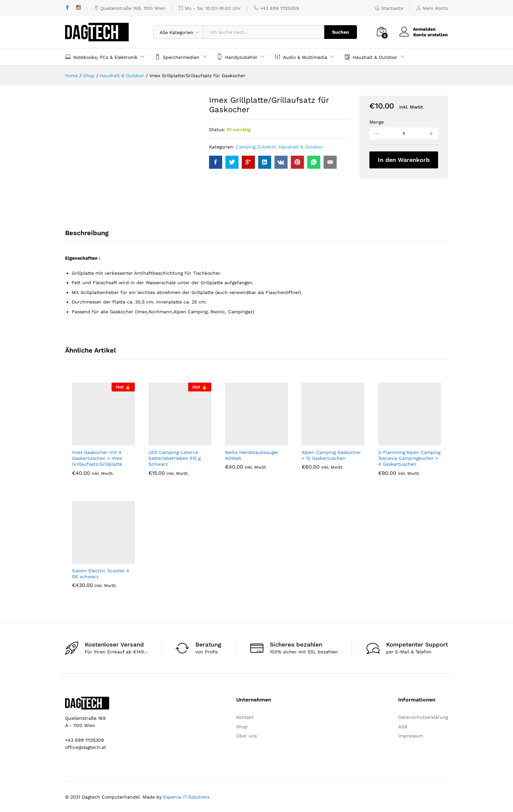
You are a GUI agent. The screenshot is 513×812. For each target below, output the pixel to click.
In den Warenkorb (404, 160)
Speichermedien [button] (177, 57)
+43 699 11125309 (276, 8)
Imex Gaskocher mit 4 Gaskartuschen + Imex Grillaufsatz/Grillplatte (97, 458)
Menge (377, 122)
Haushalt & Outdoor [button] (371, 57)
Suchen (341, 32)
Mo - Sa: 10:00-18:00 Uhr (210, 8)
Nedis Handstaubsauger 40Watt (252, 455)
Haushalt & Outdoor (301, 147)
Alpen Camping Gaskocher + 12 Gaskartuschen (331, 455)
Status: (217, 130)
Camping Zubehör (256, 147)
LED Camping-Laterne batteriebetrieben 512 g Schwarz (175, 458)
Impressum (411, 736)
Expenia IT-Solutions (186, 797)
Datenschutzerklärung (423, 717)
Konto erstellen (431, 35)
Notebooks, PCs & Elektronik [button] (101, 57)
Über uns (247, 736)
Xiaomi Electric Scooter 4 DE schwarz (101, 574)
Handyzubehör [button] (237, 57)
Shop (242, 727)
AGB (403, 727)
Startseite (389, 8)
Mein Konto (432, 8)
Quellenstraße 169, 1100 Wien (130, 8)
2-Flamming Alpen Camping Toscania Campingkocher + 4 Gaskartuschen (409, 458)
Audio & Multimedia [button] (301, 57)
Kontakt (245, 717)
